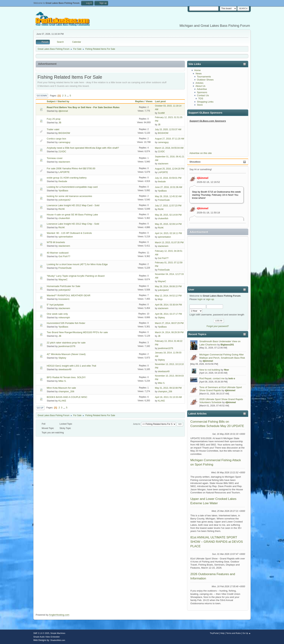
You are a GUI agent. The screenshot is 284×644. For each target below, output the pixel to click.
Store (200, 105)
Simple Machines (58, 633)
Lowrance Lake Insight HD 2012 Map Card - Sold (73, 205)
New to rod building (210, 370)
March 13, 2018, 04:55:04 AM (169, 148)
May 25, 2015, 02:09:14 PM (168, 224)
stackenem (64, 162)
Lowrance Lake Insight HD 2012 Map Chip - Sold (73, 224)
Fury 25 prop (54, 119)
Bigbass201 (227, 345)
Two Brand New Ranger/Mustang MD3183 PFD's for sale (77, 332)
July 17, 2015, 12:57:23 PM (168, 206)
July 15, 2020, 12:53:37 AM (168, 129)
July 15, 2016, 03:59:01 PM (168, 178)
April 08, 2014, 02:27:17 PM (169, 314)
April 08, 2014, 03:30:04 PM (169, 305)
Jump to (136, 424)
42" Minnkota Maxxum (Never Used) (66, 354)
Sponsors (202, 92)
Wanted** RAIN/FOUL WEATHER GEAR (69, 295)
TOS (201, 98)
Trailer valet (53, 129)
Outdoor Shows (205, 80)
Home (197, 70)
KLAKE (62, 401)
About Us (200, 86)
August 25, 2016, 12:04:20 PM (170, 169)
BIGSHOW (64, 133)
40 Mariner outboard (58, 253)
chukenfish (64, 218)
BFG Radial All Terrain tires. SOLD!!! (66, 377)
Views (149, 101)
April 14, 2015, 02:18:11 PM (169, 233)
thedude (63, 181)
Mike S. (62, 381)
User (191, 290)
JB (60, 123)
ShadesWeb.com (58, 640)
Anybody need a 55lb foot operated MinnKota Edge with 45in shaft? (83, 148)
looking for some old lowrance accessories (69, 196)
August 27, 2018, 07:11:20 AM (170, 139)
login (200, 299)
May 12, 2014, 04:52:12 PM (168, 296)
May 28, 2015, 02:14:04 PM (168, 215)
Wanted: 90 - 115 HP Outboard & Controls (69, 233)
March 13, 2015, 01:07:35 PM (169, 243)
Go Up (40, 408)
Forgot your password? (218, 326)
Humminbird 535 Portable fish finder (66, 323)
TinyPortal (214, 633)
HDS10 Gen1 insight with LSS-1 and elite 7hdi (71, 366)
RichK (62, 209)
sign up (210, 299)
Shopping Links (205, 102)
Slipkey (161, 318)
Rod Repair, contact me (212, 378)
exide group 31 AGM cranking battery (67, 178)
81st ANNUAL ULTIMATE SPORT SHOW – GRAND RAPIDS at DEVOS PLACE (217, 542)
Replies (139, 101)
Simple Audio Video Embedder (47, 637)
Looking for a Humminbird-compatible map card (72, 187)
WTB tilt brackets (56, 242)
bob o (232, 378)
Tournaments (204, 77)
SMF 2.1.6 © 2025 (41, 633)
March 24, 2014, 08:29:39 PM (169, 332)
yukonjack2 (64, 200)
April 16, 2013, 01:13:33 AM (168, 397)
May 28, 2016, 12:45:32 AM (168, 196)
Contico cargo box (56, 139)
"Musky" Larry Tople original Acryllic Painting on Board (76, 276)
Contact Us (203, 95)
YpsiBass (63, 191)
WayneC (63, 280)
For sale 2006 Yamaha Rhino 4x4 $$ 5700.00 (71, 168)
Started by (63, 101)
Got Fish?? (64, 256)
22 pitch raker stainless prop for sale (66, 343)
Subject (51, 101)
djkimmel (203, 178)
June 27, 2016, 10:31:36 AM (169, 187)
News (199, 74)
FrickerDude (164, 200)
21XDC (62, 151)
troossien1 (64, 299)
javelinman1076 (67, 346)
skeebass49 (65, 369)
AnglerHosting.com (59, 615)
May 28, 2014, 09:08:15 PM (168, 286)
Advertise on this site (201, 153)
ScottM (161, 113)
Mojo (160, 299)
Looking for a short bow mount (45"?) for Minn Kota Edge (77, 264)
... (68, 96)
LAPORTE (64, 172)
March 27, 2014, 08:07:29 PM (169, 323)
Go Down (42, 96)
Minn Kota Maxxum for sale (61, 388)
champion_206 (66, 391)
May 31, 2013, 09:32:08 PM (168, 388)
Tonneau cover (55, 158)
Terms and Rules (234, 633)
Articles (199, 83)
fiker (226, 370)
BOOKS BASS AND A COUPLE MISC (67, 397)
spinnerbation (66, 237)
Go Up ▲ (247, 633)
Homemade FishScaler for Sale (63, 286)
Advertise (202, 89)
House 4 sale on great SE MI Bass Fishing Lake (72, 215)
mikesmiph (64, 317)
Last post (162, 101)
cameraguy (64, 142)
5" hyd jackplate (55, 305)
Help (222, 633)
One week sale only (57, 314)
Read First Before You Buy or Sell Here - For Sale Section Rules (83, 107)
